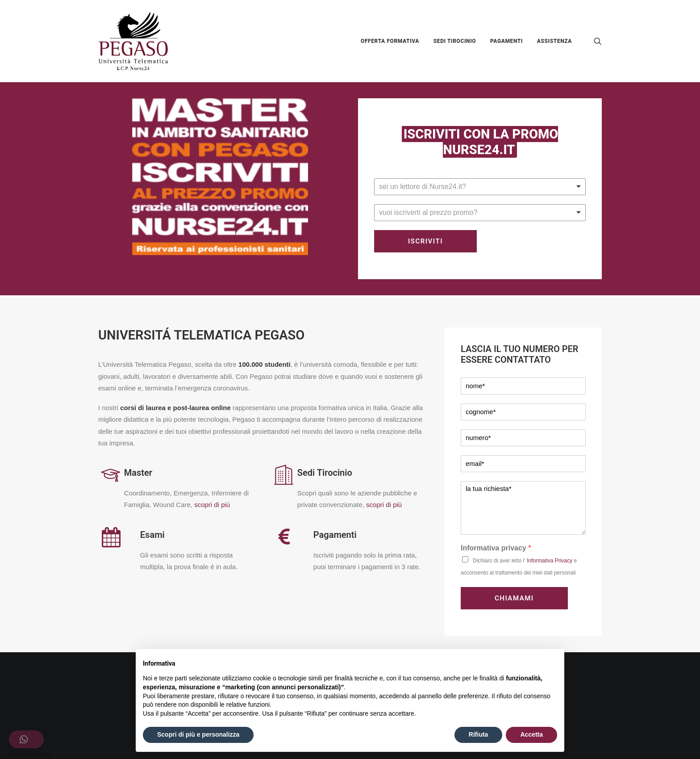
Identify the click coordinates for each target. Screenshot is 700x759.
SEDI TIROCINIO (455, 41)
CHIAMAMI (514, 598)
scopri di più (212, 505)
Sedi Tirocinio (325, 473)
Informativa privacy (496, 548)
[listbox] (480, 187)
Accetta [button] (531, 734)
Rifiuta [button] (479, 734)
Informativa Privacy (550, 561)
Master (138, 473)
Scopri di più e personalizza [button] (198, 734)
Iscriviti (425, 241)
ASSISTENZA (554, 41)
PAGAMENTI (506, 41)
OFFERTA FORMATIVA (390, 41)
